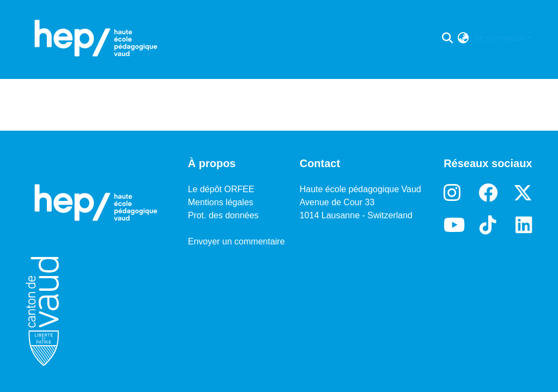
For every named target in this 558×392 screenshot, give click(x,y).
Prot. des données (223, 215)
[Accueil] (96, 38)
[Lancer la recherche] (448, 38)
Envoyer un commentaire (236, 241)
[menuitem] (463, 38)
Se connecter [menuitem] (499, 38)
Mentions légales (221, 202)
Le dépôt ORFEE (221, 189)
